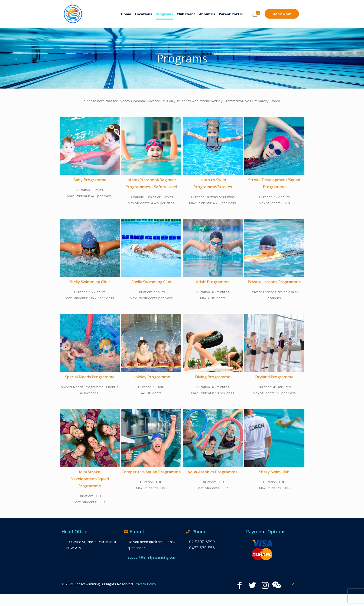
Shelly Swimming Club (151, 282)
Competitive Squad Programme (151, 472)
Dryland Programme (274, 377)
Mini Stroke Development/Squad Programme (90, 479)
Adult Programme (213, 282)
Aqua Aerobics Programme (213, 472)
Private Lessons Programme (274, 282)
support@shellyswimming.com (152, 557)
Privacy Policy (145, 584)
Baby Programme (90, 180)
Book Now (282, 14)
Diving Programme (213, 377)
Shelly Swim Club (274, 472)
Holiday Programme (151, 377)
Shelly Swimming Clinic (90, 282)
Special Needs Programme (90, 377)
